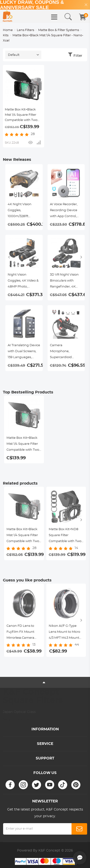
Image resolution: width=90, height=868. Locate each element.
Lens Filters (25, 30)
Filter (78, 56)
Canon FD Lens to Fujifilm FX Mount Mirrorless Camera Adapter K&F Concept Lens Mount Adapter (23, 633)
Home (8, 30)
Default (14, 55)
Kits (6, 35)
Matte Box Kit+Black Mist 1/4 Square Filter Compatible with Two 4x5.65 (21, 115)
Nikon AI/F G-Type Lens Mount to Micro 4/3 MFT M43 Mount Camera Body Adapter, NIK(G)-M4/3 (65, 633)
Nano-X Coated (16, 720)
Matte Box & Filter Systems (59, 30)
